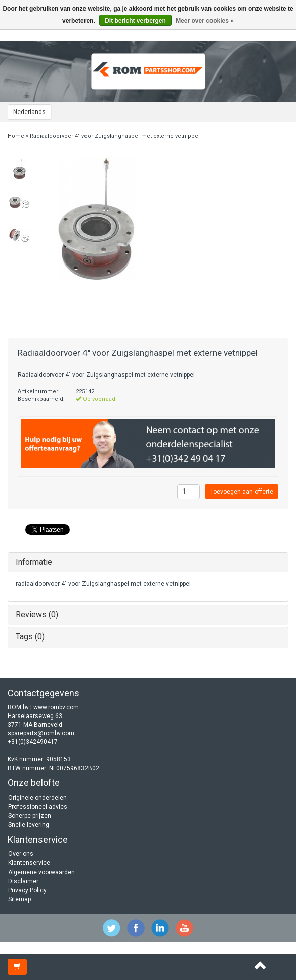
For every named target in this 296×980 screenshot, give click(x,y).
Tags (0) (30, 637)
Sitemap (19, 899)
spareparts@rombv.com (41, 733)
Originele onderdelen (37, 798)
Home (16, 136)
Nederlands (29, 112)
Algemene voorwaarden (41, 872)
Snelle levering (29, 825)
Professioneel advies (38, 807)
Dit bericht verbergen (135, 21)
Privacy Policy (27, 890)
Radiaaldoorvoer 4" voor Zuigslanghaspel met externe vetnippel (115, 136)
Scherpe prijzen (30, 816)
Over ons (21, 854)
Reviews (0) (37, 614)
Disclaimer (23, 881)
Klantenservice (29, 863)
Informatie (34, 562)
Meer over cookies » (205, 21)
